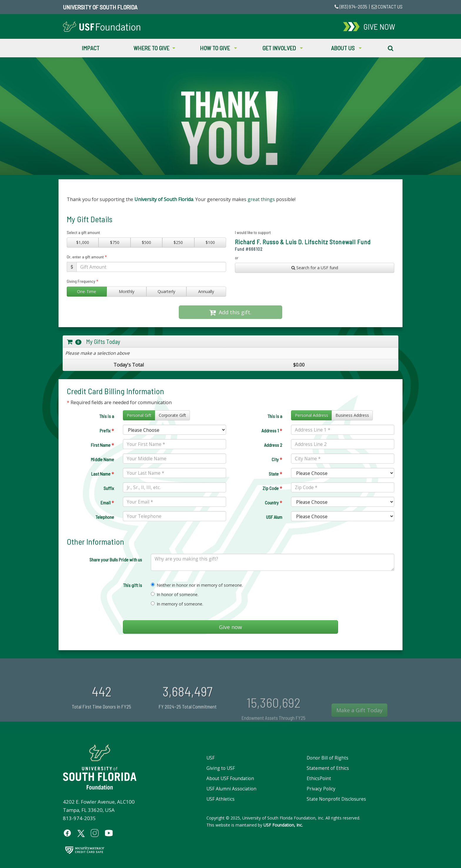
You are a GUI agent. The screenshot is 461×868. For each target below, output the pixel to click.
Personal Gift (139, 415)
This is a (107, 416)
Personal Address (311, 415)
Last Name (103, 474)
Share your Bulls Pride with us (116, 560)
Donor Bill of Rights (328, 758)
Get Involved (283, 48)
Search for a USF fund (315, 268)
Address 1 (272, 431)
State (275, 474)
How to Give (218, 48)
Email (107, 503)
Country (274, 503)
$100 (210, 242)
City (277, 459)
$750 (115, 242)
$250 (178, 242)
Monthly (127, 291)
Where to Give (154, 48)
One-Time (87, 291)
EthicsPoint (319, 778)
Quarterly (166, 291)
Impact (91, 48)
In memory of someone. (177, 604)
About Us (346, 48)
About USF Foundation (230, 778)
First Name (102, 445)
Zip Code (272, 488)
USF (211, 758)
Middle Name (102, 459)
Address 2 (273, 445)
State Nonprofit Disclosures (336, 799)
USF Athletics (221, 799)
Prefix (107, 431)
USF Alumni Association (231, 789)
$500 (146, 242)
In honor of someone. (175, 594)
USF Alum (274, 517)
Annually (206, 291)
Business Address (352, 415)
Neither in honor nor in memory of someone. (197, 585)
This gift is (133, 585)
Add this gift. (230, 312)
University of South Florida (100, 7)
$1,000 (83, 242)
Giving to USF (221, 768)
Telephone (105, 517)
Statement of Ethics (328, 768)
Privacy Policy (321, 789)
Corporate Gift (172, 415)
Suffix (109, 488)
